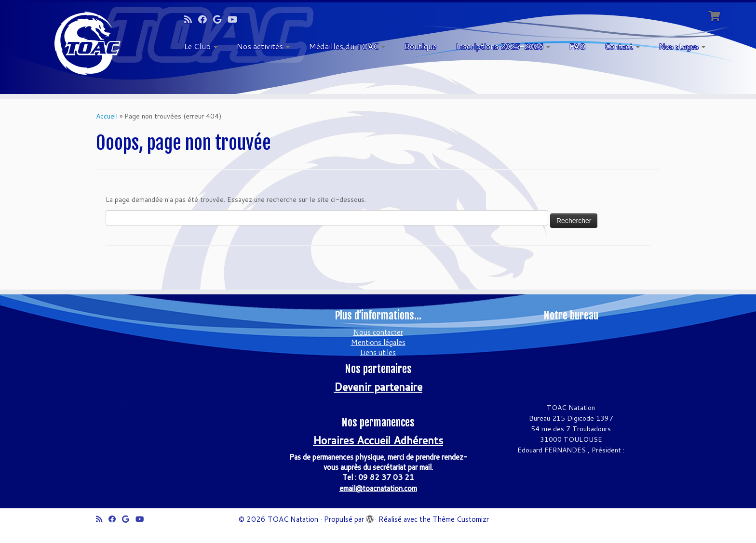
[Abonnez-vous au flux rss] (191, 19)
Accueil (107, 116)
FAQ (577, 46)
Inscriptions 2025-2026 (503, 46)
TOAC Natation (293, 519)
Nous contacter (378, 332)
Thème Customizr (461, 519)
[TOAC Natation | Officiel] (87, 43)
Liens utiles (378, 352)
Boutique (420, 46)
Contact (622, 46)
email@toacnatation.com (378, 488)
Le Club (201, 46)
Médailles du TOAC (347, 46)
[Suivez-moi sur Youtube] (236, 19)
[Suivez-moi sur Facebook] (206, 19)
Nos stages (682, 46)
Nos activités (263, 46)
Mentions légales (378, 342)
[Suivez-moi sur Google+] (220, 19)
